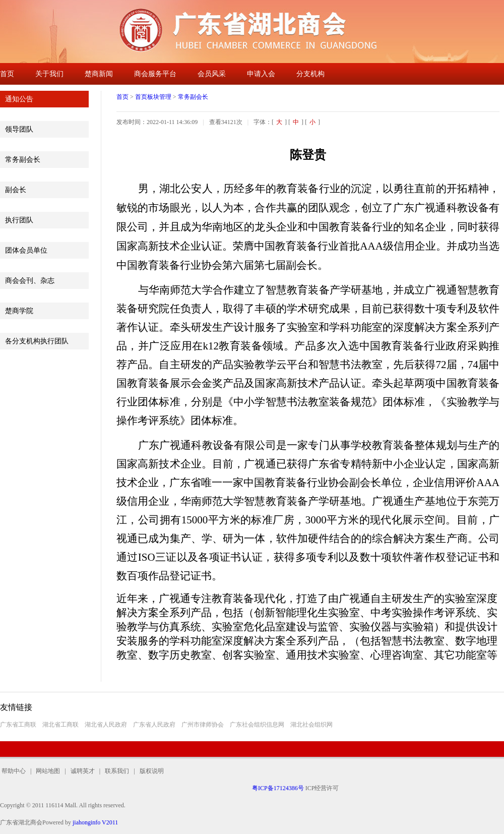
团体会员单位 (26, 250)
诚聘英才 (83, 771)
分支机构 (310, 74)
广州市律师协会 (203, 725)
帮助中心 (15, 771)
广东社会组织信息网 (257, 725)
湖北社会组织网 (311, 725)
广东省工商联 (18, 725)
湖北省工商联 (60, 725)
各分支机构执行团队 (37, 341)
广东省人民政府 (154, 725)
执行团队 (19, 220)
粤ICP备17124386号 (278, 788)
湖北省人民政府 (106, 725)
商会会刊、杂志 (30, 281)
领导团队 (19, 129)
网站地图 (48, 771)
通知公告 (19, 99)
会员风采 (212, 74)
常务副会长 (23, 160)
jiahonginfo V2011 (95, 822)
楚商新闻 (99, 74)
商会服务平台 (155, 74)
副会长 (16, 190)
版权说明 (149, 771)
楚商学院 (19, 311)
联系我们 (117, 771)
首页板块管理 (153, 97)
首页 (7, 74)
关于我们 (49, 74)
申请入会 (261, 74)
